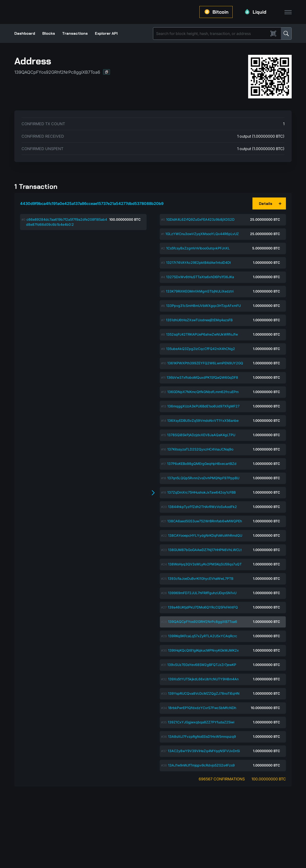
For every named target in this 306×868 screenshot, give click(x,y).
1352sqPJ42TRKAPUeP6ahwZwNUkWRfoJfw (202, 334)
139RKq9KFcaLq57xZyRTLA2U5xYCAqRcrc (203, 636)
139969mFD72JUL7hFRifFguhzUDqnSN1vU (202, 593)
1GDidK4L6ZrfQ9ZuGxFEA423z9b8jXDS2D (200, 219)
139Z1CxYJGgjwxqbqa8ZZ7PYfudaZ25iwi (201, 722)
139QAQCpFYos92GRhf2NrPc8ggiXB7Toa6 (203, 622)
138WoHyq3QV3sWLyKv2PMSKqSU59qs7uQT (205, 564)
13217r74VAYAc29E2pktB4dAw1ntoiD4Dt (199, 262)
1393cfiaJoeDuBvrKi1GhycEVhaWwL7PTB (201, 578)
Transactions (75, 33)
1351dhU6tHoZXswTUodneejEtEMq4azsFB (199, 320)
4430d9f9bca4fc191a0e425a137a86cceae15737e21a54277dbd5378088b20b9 (92, 203)
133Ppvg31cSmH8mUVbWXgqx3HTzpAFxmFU (203, 306)
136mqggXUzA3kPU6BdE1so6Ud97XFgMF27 (203, 406)
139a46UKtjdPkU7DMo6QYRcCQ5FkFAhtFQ (203, 607)
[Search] (212, 34)
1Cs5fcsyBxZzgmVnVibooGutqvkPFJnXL (198, 248)
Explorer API (106, 33)
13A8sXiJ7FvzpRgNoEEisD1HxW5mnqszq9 (202, 736)
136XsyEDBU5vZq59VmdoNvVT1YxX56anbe (203, 420)
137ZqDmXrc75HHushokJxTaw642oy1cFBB (202, 492)
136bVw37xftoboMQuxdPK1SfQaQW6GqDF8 (202, 377)
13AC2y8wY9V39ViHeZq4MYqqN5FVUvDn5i (204, 751)
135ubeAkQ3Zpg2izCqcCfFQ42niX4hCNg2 (201, 349)
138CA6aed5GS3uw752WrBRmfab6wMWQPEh (205, 521)
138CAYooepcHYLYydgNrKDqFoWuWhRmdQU (205, 535)
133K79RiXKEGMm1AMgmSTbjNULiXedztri (200, 291)
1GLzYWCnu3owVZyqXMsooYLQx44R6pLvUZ (202, 234)
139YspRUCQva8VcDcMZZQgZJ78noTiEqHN (204, 693)
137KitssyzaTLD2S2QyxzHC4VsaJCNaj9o (200, 449)
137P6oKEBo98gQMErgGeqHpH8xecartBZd (202, 464)
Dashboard (25, 33)
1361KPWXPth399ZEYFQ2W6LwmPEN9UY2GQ (205, 363)
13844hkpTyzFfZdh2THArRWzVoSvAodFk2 (202, 507)
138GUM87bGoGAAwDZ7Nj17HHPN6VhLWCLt (205, 550)
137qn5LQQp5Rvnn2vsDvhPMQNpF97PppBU (203, 478)
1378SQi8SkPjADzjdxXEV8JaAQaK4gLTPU (201, 435)
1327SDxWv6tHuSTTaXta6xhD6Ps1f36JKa (200, 277)
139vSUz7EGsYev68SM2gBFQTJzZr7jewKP (202, 665)
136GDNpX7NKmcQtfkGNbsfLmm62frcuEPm (203, 392)
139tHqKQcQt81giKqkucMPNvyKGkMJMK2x (203, 650)
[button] (107, 72)
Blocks (49, 33)
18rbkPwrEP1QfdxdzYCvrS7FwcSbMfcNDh (202, 708)
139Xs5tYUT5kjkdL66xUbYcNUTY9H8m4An (203, 679)
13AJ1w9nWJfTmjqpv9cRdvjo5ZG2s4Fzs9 (201, 765)
